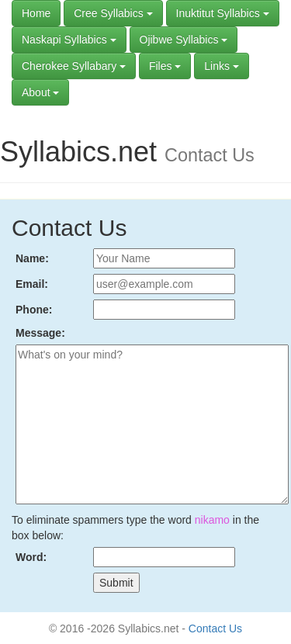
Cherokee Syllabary (74, 66)
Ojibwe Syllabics (184, 40)
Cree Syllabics (113, 13)
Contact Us (215, 628)
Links (222, 66)
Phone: (34, 310)
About (40, 92)
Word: (31, 557)
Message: (40, 333)
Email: (32, 284)
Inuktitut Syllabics (223, 13)
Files (165, 66)
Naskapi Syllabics (69, 40)
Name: (32, 258)
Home (36, 13)
